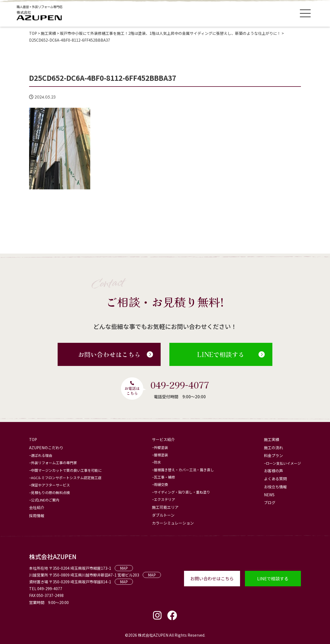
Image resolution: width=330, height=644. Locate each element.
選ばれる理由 (42, 455)
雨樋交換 (161, 484)
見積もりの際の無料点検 (50, 493)
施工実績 (272, 439)
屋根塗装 (161, 455)
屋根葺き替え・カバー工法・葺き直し (184, 470)
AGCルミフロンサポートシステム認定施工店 (66, 478)
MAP (124, 568)
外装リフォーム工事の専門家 (54, 463)
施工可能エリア (165, 507)
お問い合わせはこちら (116, 354)
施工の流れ (273, 448)
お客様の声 (273, 471)
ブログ (270, 503)
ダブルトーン (163, 515)
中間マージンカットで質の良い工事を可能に (66, 470)
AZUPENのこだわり (46, 448)
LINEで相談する (231, 354)
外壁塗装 (161, 447)
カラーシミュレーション (173, 523)
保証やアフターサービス (50, 485)
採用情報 (37, 516)
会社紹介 (37, 507)
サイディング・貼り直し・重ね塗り (182, 492)
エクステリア (164, 499)
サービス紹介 (163, 439)
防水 (157, 462)
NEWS (269, 495)
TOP (33, 439)
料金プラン (273, 455)
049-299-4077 (180, 385)
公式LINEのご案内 (45, 500)
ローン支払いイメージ (283, 463)
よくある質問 (275, 479)
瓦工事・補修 (164, 477)
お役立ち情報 (275, 487)
